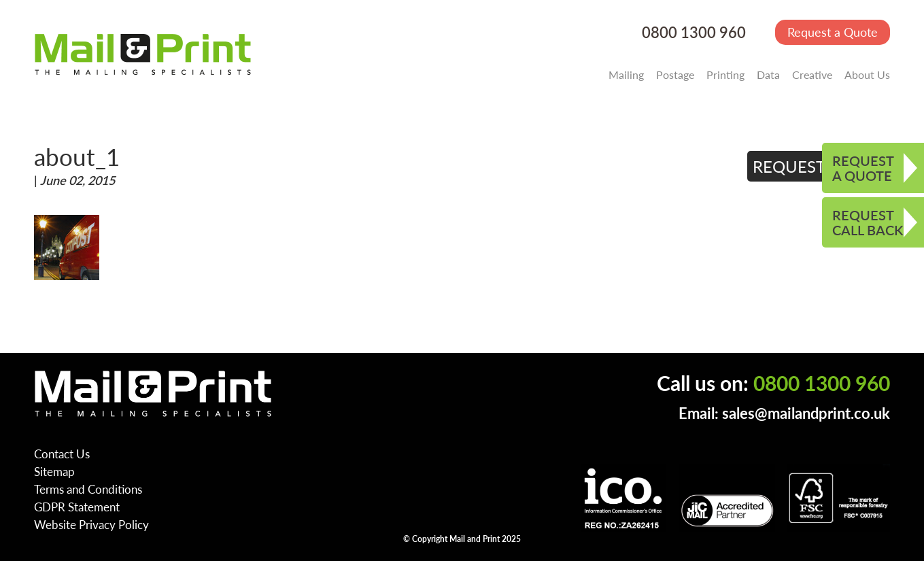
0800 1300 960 (694, 32)
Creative (812, 74)
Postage (675, 74)
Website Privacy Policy (91, 524)
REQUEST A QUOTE (863, 168)
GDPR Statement (77, 507)
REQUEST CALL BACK (868, 222)
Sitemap (54, 471)
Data (768, 74)
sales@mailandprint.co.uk (806, 413)
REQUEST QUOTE (819, 166)
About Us (867, 74)
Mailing (626, 74)
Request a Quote (833, 32)
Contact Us (62, 454)
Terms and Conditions (88, 489)
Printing (725, 74)
